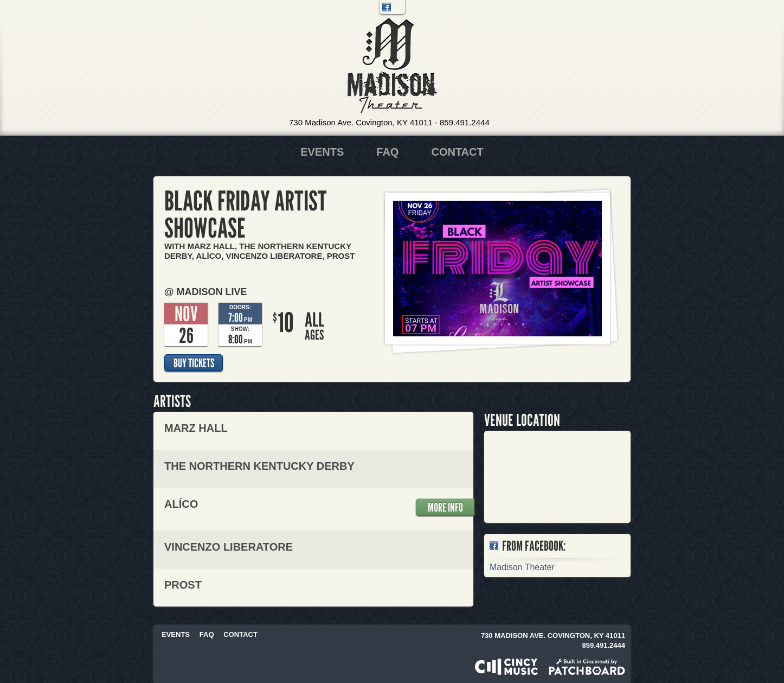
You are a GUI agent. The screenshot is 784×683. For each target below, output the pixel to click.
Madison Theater (392, 66)
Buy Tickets (194, 363)
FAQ (387, 152)
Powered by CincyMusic (506, 667)
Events (322, 152)
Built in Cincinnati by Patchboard (587, 667)
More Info (445, 507)
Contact (457, 152)
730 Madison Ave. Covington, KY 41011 (361, 122)
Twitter (398, 7)
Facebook (387, 7)
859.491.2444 (465, 122)
